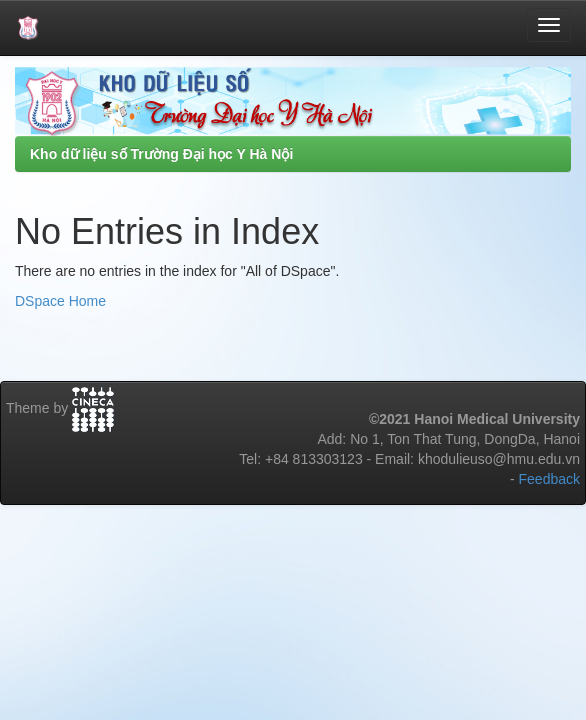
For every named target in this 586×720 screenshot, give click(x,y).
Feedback (549, 479)
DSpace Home (60, 301)
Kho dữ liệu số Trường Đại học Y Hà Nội (161, 154)
